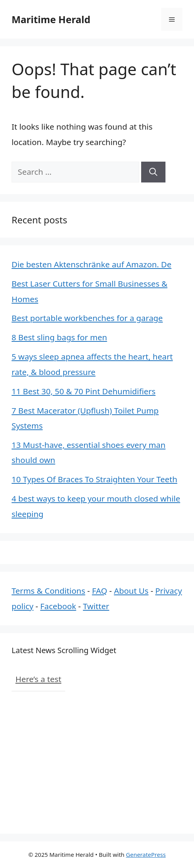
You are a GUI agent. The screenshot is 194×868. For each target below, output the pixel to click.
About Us (131, 591)
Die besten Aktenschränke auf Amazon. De (91, 264)
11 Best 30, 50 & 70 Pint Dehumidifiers (84, 391)
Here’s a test (38, 679)
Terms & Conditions (48, 591)
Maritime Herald (51, 19)
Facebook (58, 606)
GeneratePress (146, 854)
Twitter (96, 606)
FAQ (100, 591)
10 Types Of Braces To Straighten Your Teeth (94, 479)
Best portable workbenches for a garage (87, 318)
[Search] (153, 172)
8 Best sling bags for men (59, 337)
